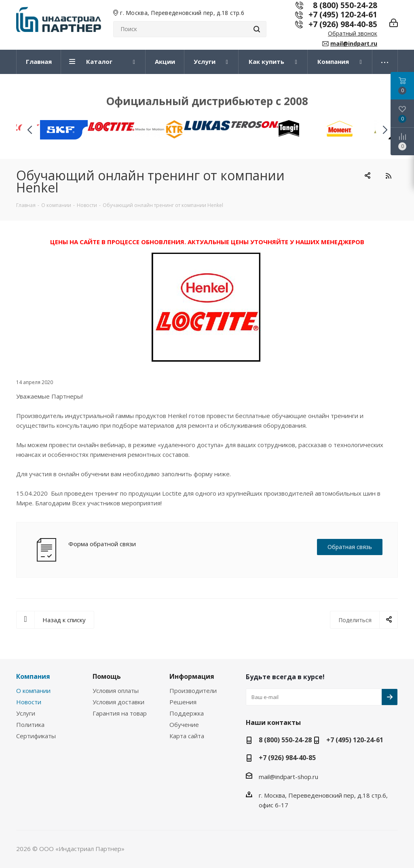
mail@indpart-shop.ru (288, 777)
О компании (33, 691)
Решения (183, 702)
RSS (388, 176)
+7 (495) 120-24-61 (343, 14)
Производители (193, 691)
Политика (30, 724)
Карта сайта (187, 736)
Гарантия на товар (120, 713)
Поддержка (187, 713)
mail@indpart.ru (354, 43)
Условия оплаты (116, 691)
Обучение (184, 724)
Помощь (107, 676)
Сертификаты (36, 736)
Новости (29, 702)
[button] (385, 130)
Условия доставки (118, 702)
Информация (192, 676)
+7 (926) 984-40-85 (343, 24)
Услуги (26, 713)
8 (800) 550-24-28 (285, 740)
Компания (33, 676)
